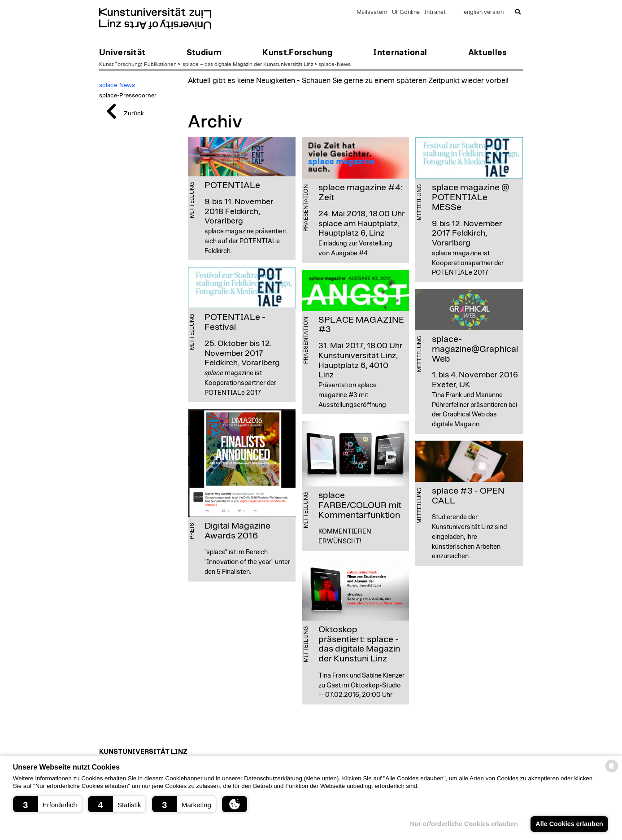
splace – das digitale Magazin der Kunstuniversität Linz (248, 64)
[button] (47, 804)
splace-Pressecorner (128, 96)
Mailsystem (372, 12)
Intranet (435, 12)
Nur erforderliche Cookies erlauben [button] (464, 824)
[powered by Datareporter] (612, 772)
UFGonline (406, 12)
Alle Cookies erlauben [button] (569, 824)
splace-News (335, 64)
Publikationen (160, 64)
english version (484, 12)
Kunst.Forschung (120, 64)
